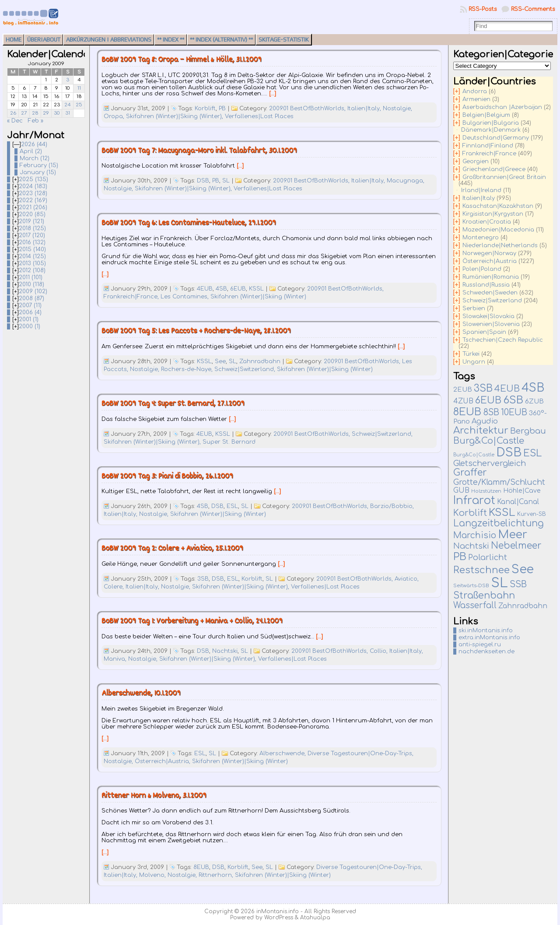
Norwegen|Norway (489, 253)
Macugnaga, (406, 181)
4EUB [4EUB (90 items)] (507, 389)
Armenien (476, 99)
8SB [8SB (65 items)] (491, 413)
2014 (32, 256)
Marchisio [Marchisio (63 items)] (475, 536)
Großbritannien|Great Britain (504, 177)
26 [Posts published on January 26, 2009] (13, 113)
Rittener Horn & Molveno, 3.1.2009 (154, 796)
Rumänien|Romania (491, 277)
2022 (33, 200)
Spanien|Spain (484, 332)
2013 (32, 263)
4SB (221, 289)
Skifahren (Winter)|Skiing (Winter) (258, 297)
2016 (32, 242)
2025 (33, 179)
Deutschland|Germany (496, 138)
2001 (29, 319)
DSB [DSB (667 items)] (509, 452)
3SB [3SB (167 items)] (483, 388)
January (38, 172)
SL (226, 181)
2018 (32, 228)
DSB (203, 181)
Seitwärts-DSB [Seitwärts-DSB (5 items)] (471, 586)
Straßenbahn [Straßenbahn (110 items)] (484, 596)
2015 (32, 249)
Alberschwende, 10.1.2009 (141, 694)
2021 (33, 207)
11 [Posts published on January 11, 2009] (79, 88)
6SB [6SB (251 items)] (513, 400)
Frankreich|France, (132, 297)
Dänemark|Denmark (491, 130)
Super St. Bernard (229, 442)
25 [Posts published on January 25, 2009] (79, 105)
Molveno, (153, 875)
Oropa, (115, 116)
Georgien (476, 161)
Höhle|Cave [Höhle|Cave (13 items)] (522, 491)
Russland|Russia (486, 285)
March (35, 158)
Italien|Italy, (365, 109)
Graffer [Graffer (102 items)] (470, 473)
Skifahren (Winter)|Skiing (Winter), (175, 116)
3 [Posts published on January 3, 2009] (68, 80)
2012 (32, 270)
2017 (32, 235)
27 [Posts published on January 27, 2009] (24, 113)
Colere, (115, 587)
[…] (273, 94)
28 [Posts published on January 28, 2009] (35, 113)
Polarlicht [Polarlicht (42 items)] (488, 557)
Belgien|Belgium (486, 115)
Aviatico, (407, 579)
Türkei (471, 354)
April (31, 151)
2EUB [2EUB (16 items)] (463, 389)
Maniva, (116, 659)
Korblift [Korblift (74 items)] (470, 513)
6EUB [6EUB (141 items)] (488, 400)
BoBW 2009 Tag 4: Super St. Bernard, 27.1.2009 (173, 404)
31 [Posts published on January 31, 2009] (68, 113)
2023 (33, 193)
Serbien (474, 308)
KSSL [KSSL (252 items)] (502, 513)
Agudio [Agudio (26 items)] (485, 421)
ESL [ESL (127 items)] (532, 453)
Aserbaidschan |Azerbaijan (502, 107)
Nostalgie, (397, 109)
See (220, 361)
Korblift (205, 109)
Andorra (475, 91)
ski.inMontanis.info (486, 631)
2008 (31, 298)
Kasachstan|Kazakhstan (498, 206)
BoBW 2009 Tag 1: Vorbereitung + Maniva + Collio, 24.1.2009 (192, 622)
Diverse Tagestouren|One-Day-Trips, (360, 753)
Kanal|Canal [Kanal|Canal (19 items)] (518, 502)
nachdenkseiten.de (486, 652)
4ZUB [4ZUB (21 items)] (463, 401)
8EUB (201, 867)
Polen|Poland (482, 269)
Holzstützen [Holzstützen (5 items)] (486, 491)
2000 (30, 326)
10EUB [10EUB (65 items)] (514, 413)
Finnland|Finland (488, 146)
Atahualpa (315, 918)
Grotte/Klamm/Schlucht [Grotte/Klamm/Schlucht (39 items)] (499, 482)
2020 (32, 214)
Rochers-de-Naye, (188, 369)
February (39, 165)
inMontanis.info (278, 911)
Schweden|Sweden (490, 293)
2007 (30, 305)
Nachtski (225, 651)
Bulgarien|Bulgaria (491, 123)
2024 (33, 186)
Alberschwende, (283, 753)
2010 (31, 284)
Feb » (36, 121)
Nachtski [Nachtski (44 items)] (471, 546)
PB (222, 109)
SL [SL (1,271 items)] (499, 583)
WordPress (279, 918)
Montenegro (481, 238)
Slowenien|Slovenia (491, 324)
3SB (203, 579)
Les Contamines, (185, 297)
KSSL (256, 289)
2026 (34, 144)
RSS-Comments (533, 9)
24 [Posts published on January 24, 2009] (68, 105)
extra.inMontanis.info (489, 638)
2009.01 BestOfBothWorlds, (308, 109)
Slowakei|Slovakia (488, 316)
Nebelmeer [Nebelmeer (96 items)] (516, 546)
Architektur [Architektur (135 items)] (481, 431)
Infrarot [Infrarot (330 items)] (474, 501)
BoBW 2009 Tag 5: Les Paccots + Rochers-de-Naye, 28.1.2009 (196, 331)
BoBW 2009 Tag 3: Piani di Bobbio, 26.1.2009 (167, 477)
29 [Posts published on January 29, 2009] (46, 113)
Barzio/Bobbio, (392, 506)
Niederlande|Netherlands (500, 245)
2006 (30, 312)
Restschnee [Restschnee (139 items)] (481, 570)
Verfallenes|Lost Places (259, 116)
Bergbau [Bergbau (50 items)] (528, 431)
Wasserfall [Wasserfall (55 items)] (475, 605)
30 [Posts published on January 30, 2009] (57, 113)
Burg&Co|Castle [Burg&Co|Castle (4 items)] (474, 455)
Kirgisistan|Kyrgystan (493, 214)
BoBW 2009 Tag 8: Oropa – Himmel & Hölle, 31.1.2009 (182, 60)
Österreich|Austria (490, 261)
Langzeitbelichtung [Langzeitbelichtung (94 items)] (499, 524)
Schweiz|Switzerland (492, 301)
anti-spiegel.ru (480, 645)
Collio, (380, 651)
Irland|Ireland (481, 190)
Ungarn (474, 362)
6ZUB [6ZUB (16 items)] (534, 401)
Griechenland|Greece (494, 169)
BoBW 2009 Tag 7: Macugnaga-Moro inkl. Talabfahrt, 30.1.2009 (199, 151)
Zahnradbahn (260, 361)
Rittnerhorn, (217, 875)
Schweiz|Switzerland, (246, 369)
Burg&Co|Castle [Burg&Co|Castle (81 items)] (489, 441)
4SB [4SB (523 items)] (533, 388)
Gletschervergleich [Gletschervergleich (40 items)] (490, 463)
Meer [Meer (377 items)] (513, 535)
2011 (31, 277)
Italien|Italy (479, 198)
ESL (232, 506)
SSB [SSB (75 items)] (518, 585)
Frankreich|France (489, 154)
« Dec (15, 121)
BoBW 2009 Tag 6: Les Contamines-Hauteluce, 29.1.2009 (189, 223)
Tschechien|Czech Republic (503, 340)
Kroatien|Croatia (487, 222)
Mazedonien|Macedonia (498, 230)
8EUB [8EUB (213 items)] (467, 412)
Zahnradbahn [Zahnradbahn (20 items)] (523, 606)
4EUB (205, 289)
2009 (33, 291)
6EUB (238, 289)
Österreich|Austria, (163, 761)
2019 (31, 221)
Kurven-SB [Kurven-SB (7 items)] (532, 514)
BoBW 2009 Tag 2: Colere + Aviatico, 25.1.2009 (172, 549)
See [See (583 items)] (523, 569)
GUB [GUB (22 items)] (461, 491)
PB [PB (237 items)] (460, 557)
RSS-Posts (483, 9)
